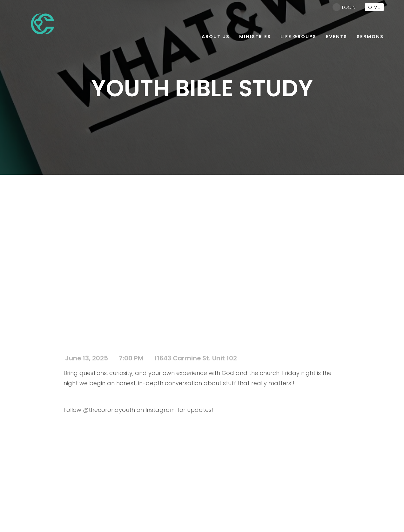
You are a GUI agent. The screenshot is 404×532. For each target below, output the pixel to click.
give (374, 7)
